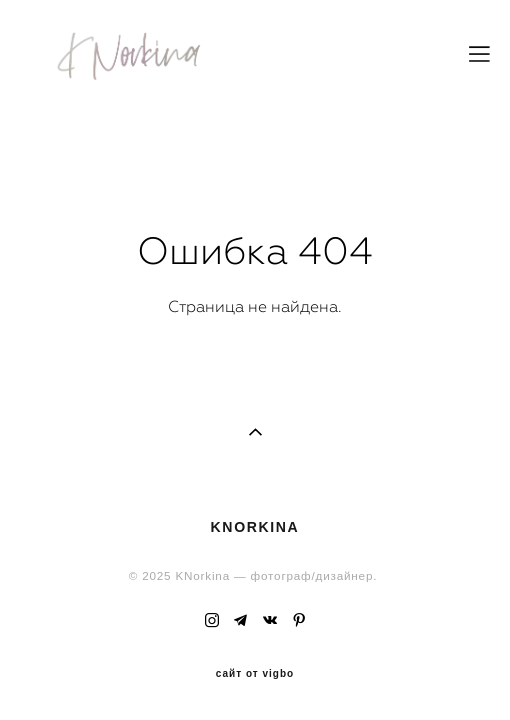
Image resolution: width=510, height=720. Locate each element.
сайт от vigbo (255, 637)
